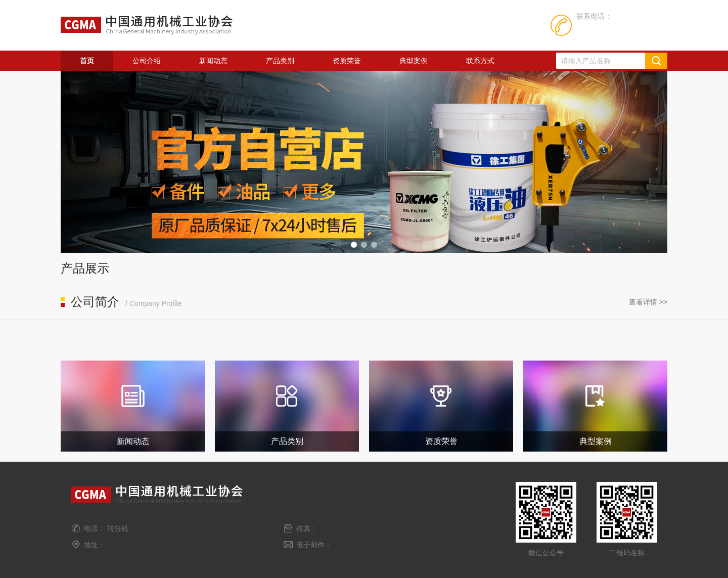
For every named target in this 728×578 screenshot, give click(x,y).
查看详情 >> (648, 302)
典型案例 (414, 61)
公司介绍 (147, 61)
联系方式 (480, 61)
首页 (87, 61)
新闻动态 (213, 61)
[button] (354, 245)
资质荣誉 (347, 61)
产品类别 (280, 61)
